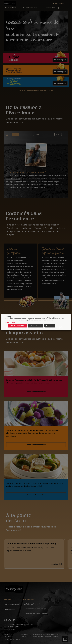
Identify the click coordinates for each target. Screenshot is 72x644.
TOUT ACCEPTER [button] (17, 326)
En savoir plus (10, 322)
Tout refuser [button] (35, 326)
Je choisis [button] (50, 326)
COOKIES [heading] (8, 316)
